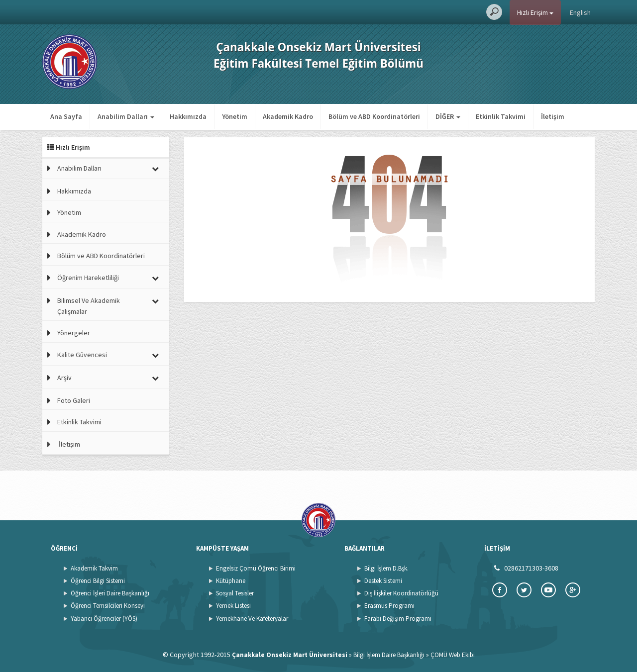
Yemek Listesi (233, 606)
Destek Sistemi (383, 581)
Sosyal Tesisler (235, 593)
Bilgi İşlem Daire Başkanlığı (389, 655)
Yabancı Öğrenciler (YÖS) (104, 619)
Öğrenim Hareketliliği (88, 278)
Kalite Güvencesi (82, 355)
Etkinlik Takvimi (501, 116)
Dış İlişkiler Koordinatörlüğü (401, 593)
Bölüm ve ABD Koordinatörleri (374, 116)
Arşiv (64, 378)
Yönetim (235, 116)
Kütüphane (231, 581)
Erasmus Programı (389, 606)
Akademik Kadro (288, 116)
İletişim (553, 116)
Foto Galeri (74, 400)
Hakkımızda (188, 116)
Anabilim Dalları (79, 168)
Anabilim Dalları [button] (126, 116)
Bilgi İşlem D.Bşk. (386, 568)
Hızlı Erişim (535, 12)
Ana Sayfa (66, 116)
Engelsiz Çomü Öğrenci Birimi (256, 568)
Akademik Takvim (94, 568)
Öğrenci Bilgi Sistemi (98, 581)
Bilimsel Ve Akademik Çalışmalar (89, 306)
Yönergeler (74, 333)
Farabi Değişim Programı (398, 619)
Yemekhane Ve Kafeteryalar (252, 619)
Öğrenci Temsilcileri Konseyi (108, 606)
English (580, 12)
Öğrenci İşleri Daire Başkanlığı (110, 593)
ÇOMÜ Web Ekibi (453, 655)
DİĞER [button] (448, 116)
